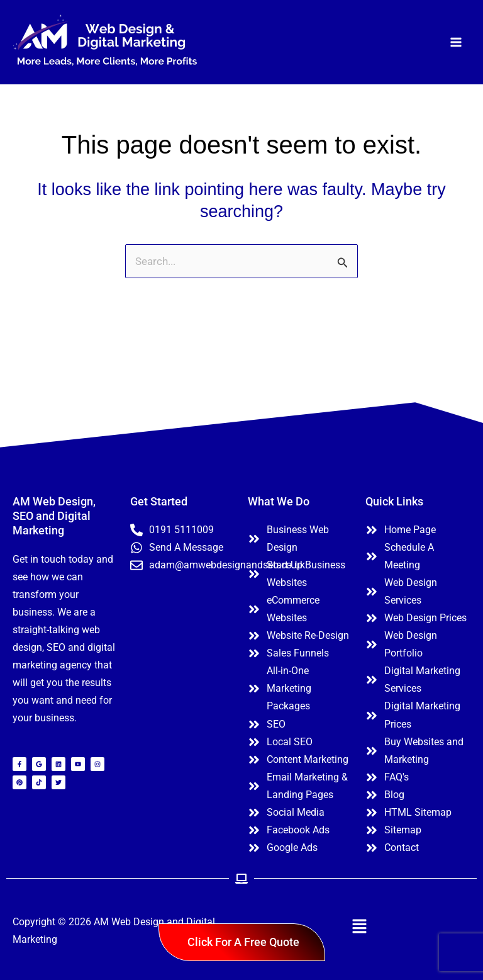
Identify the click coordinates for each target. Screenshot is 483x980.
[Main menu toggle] (457, 42)
